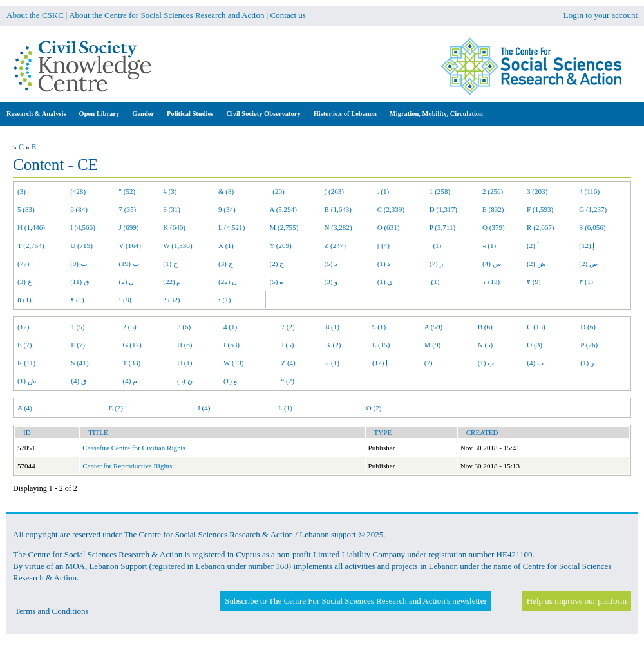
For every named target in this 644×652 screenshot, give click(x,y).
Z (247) (336, 245)
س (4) (492, 264)
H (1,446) (31, 227)
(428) (78, 191)
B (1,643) (338, 209)
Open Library (99, 114)
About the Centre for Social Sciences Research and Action (166, 15)
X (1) (226, 245)
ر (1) (587, 363)
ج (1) (170, 264)
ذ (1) (384, 264)
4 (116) (589, 191)
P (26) (589, 345)
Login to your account (601, 15)
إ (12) (587, 245)
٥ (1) (24, 300)
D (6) (588, 327)
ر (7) (436, 264)
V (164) (130, 245)
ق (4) (79, 381)
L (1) (285, 408)
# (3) (170, 191)
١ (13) (491, 282)
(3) (22, 191)
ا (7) (431, 363)
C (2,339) (391, 209)
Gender (143, 114)
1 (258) (440, 191)
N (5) (486, 345)
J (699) (129, 227)
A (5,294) (283, 209)
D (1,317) (443, 209)
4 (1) (230, 327)
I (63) (232, 345)
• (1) (225, 300)
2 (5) (130, 327)
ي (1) (385, 282)
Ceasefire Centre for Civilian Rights (134, 448)
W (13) (233, 363)
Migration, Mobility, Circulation (436, 114)
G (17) (132, 345)
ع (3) (25, 282)
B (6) (485, 327)
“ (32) (171, 300)
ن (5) (185, 381)
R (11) (26, 363)
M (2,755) (284, 227)
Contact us (288, 15)
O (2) (374, 408)
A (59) (434, 327)
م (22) (172, 282)
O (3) (535, 345)
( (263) (334, 191)
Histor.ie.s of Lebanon (345, 114)
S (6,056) (592, 227)
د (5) (331, 264)
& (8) (226, 191)
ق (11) (80, 282)
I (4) (204, 408)
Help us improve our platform (577, 601)
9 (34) (227, 209)
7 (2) (288, 327)
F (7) (78, 345)
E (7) (24, 345)
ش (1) (27, 381)
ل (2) (127, 282)
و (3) (331, 282)
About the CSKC (35, 15)
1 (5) (78, 327)
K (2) (334, 345)
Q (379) (494, 227)
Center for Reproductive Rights (127, 466)
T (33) (132, 363)
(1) (435, 245)
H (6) (185, 345)
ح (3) (226, 264)
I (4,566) (83, 227)
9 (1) (379, 327)
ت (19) (129, 264)
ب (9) (79, 264)
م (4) (130, 381)
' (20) (277, 191)
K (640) (174, 227)
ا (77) (25, 264)
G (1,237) (593, 209)
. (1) (383, 191)
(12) (23, 327)
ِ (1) (435, 282)
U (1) (185, 363)
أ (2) (533, 245)
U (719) (81, 245)
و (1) (230, 381)
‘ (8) (125, 300)
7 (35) (128, 209)
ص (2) (588, 264)
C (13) (536, 327)
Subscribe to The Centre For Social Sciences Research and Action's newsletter (355, 601)
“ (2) (288, 381)
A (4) (25, 408)
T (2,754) (31, 245)
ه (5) (277, 282)
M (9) (433, 345)
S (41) (80, 363)
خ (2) (277, 264)
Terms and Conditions (52, 611)
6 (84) (79, 209)
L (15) (381, 345)
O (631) (389, 227)
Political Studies (190, 114)
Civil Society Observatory (263, 114)
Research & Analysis (36, 114)
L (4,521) (232, 227)
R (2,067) (540, 227)
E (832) (493, 209)
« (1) (489, 245)
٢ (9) (534, 282)
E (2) (115, 408)
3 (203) (537, 191)
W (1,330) (177, 245)
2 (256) (493, 191)
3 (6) (184, 327)
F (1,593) (540, 209)
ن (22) (228, 282)
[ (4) (384, 245)
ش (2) (536, 264)
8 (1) (333, 327)
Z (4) (288, 363)
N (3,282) (338, 227)
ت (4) (535, 363)
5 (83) (26, 209)
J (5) (287, 345)
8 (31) (172, 209)
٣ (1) (586, 282)
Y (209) (281, 245)
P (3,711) (442, 227)
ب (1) (486, 363)
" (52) (128, 191)
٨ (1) (77, 300)
